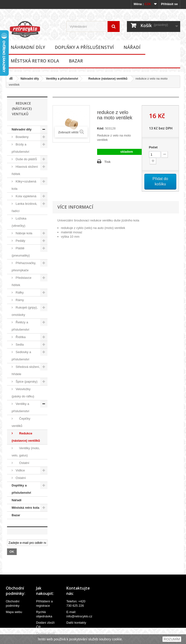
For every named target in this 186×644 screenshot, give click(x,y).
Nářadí (132, 47)
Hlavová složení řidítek (25, 170)
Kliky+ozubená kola (24, 185)
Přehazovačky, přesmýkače (24, 267)
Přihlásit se (169, 4)
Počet (153, 147)
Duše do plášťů (26, 159)
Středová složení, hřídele (26, 370)
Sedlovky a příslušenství (21, 356)
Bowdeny (22, 137)
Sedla (19, 345)
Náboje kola (23, 233)
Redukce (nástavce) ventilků (106, 79)
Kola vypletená (26, 196)
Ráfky (19, 292)
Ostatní (22, 463)
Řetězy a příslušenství (20, 326)
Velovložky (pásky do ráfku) (23, 393)
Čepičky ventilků (21, 422)
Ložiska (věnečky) (19, 222)
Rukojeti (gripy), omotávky (25, 311)
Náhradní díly (28, 47)
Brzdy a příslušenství (20, 148)
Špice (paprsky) (26, 382)
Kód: (101, 128)
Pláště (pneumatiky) (21, 252)
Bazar (76, 61)
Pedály (20, 241)
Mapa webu (14, 612)
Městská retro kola (35, 61)
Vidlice (20, 470)
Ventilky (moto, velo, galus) (26, 452)
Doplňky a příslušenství (84, 47)
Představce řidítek (22, 281)
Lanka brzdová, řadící (24, 207)
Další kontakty (76, 623)
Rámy (19, 300)
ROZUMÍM (172, 639)
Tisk (108, 162)
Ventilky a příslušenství (62, 79)
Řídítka (20, 337)
